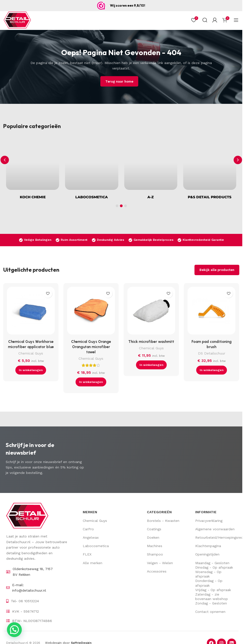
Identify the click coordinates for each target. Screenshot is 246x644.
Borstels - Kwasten (163, 521)
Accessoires (157, 571)
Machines (155, 546)
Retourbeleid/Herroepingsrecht (216, 537)
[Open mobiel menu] (236, 20)
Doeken (153, 537)
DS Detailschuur (212, 353)
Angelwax (91, 537)
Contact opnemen (210, 612)
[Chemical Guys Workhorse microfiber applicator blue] (31, 312)
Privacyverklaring (209, 521)
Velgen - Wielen (160, 563)
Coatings (154, 529)
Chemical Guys (31, 353)
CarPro (88, 529)
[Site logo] (17, 20)
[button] (238, 160)
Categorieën (159, 512)
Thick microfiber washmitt (151, 342)
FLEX (87, 554)
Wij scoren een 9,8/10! (128, 5)
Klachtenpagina (208, 546)
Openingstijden (207, 554)
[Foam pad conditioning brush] (211, 312)
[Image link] (27, 515)
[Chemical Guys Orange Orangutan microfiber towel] (91, 312)
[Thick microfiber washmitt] (151, 312)
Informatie (206, 512)
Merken (90, 512)
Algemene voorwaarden (215, 529)
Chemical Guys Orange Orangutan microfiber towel (91, 347)
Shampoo (155, 554)
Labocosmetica (96, 546)
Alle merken (93, 563)
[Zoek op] (205, 20)
